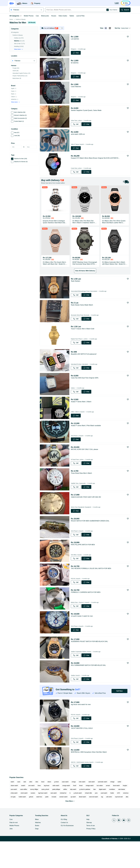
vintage (112, 808)
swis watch (54, 820)
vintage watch (90, 812)
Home (11, 46)
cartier (119, 808)
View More (70, 828)
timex (39, 812)
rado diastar (122, 816)
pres (96, 820)
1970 (118, 820)
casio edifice (24, 816)
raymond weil (119, 823)
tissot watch (116, 812)
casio (19, 808)
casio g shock (45, 816)
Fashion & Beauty (21, 46)
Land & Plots (80, 16)
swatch (23, 812)
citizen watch (14, 812)
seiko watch (56, 812)
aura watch (14, 816)
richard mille (88, 820)
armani (108, 812)
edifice (65, 816)
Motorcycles (45, 16)
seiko (31, 808)
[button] (52, 55)
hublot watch (22, 823)
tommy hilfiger (34, 816)
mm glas (13, 823)
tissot (43, 808)
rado (25, 808)
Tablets (72, 16)
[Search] (125, 10)
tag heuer (47, 812)
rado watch (92, 808)
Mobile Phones (29, 16)
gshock (31, 823)
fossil (75, 812)
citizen (49, 808)
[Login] (117, 3)
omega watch (66, 812)
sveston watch (63, 823)
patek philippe (56, 816)
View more (19, 76)
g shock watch (78, 820)
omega (74, 808)
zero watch (31, 812)
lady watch (73, 816)
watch (12, 808)
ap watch (73, 823)
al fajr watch (14, 820)
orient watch (24, 820)
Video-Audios (63, 16)
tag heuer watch (43, 820)
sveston (33, 820)
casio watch (65, 808)
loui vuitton (100, 812)
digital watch (102, 816)
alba (127, 823)
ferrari (81, 812)
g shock (56, 808)
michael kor (63, 820)
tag (102, 823)
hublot (112, 820)
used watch (104, 820)
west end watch (94, 823)
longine (125, 812)
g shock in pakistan (85, 816)
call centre (109, 823)
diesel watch (82, 823)
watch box (39, 823)
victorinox (126, 820)
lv (70, 820)
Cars (37, 16)
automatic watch (102, 808)
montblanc (112, 816)
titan (95, 816)
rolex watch (82, 808)
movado (54, 823)
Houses (54, 16)
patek (47, 823)
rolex (37, 808)
